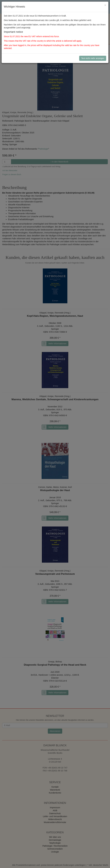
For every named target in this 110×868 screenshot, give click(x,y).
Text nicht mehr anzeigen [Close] (93, 58)
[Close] (105, 5)
